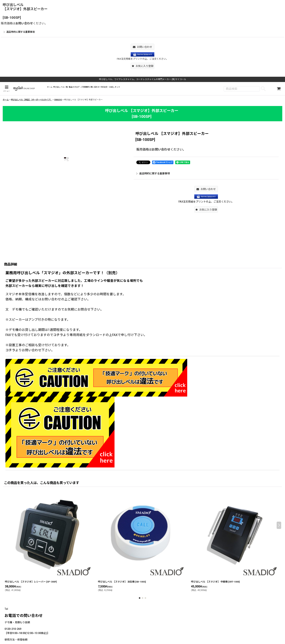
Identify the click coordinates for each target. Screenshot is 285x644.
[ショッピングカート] (279, 89)
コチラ (58, 336)
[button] (142, 66)
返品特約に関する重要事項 (19, 32)
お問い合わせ (24, 23)
